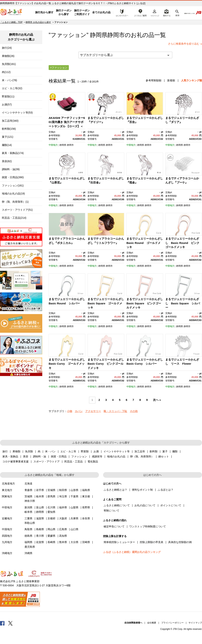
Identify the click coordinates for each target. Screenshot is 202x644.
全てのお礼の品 (101, 12)
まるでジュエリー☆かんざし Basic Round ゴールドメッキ (146, 243)
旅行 (5, 451)
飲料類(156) (9, 129)
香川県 (40, 536)
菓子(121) (8, 137)
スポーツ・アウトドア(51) (17, 210)
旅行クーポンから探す (64, 12)
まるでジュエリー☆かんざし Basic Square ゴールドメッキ (107, 303)
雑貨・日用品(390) (13, 177)
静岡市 (116, 35)
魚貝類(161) (9, 64)
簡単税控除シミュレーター (119, 542)
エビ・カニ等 (68, 451)
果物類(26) (8, 56)
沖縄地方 (7, 553)
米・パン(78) (9, 80)
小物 (70, 411)
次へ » (157, 400)
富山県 (40, 507)
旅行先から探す (44, 12)
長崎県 (51, 542)
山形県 (74, 490)
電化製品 (93, 461)
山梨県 (74, 507)
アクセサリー (93, 411)
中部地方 (53, 145)
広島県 (63, 529)
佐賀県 (40, 542)
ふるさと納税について (117, 505)
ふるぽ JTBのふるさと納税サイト (11, 13)
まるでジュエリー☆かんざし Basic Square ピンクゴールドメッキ (146, 303)
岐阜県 (28, 512)
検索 (177, 13)
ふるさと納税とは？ (115, 490)
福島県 (86, 490)
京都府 (51, 518)
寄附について (111, 511)
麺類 (175, 451)
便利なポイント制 (142, 490)
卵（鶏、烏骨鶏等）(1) (15, 202)
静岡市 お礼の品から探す (38, 22)
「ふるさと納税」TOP (11, 22)
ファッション (79, 456)
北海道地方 (8, 484)
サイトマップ (195, 623)
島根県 (40, 529)
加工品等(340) (10, 121)
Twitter (10, 623)
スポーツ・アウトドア (47, 461)
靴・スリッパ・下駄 (115, 411)
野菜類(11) (8, 96)
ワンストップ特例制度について (148, 526)
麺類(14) (7, 145)
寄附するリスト (167, 13)
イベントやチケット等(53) (17, 113)
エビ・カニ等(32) (12, 88)
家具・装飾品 (10, 456)
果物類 (16, 451)
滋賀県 (40, 518)
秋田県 (63, 490)
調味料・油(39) (11, 169)
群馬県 (51, 496)
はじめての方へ (121, 13)
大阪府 (63, 518)
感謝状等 (97, 456)
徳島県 (28, 536)
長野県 (86, 507)
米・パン (50, 451)
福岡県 (28, 542)
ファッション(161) (13, 185)
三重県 (28, 518)
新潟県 (28, 507)
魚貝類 (29, 451)
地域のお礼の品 (116, 456)
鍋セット (164, 456)
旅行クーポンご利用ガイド (82, 12)
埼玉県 (63, 496)
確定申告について (114, 526)
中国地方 (7, 529)
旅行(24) (7, 48)
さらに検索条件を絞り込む (184, 44)
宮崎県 (86, 542)
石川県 (51, 507)
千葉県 (74, 496)
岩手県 (40, 490)
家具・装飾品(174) (13, 153)
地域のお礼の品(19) (13, 194)
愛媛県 (51, 536)
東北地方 (7, 490)
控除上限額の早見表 (151, 542)
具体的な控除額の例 (180, 542)
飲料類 (154, 451)
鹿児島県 (30, 547)
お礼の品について (145, 505)
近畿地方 (7, 518)
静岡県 (63, 145)
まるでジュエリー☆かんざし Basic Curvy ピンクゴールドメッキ (107, 364)
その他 (134, 411)
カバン (79, 411)
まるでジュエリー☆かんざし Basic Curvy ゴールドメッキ (68, 364)
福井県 (63, 507)
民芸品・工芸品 (74, 461)
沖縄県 (28, 553)
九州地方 (7, 542)
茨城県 (28, 496)
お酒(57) (7, 105)
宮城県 (51, 490)
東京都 (86, 496)
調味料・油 (39, 456)
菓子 (165, 451)
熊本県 (63, 542)
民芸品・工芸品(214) (14, 218)
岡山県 (51, 529)
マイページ (155, 13)
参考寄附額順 (154, 80)
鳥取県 (28, 529)
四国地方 (7, 536)
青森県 (28, 490)
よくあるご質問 (140, 13)
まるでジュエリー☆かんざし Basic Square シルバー (183, 303)
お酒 (96, 451)
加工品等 (140, 451)
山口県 (74, 529)
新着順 (171, 80)
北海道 (28, 484)
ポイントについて (171, 505)
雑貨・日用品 (59, 456)
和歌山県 (30, 523)
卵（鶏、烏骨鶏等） (142, 456)
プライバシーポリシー (172, 623)
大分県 (74, 542)
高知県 (63, 536)
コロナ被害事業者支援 (16, 461)
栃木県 (40, 496)
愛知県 (51, 512)
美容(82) (7, 161)
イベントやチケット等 (117, 451)
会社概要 (152, 623)
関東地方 (7, 496)
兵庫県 (74, 518)
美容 (26, 456)
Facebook (2, 623)
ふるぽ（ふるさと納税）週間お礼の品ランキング (132, 552)
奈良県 (86, 518)
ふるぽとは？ (166, 490)
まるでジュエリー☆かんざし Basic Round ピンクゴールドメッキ (182, 243)
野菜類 (85, 451)
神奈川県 (30, 501)
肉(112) (6, 72)
